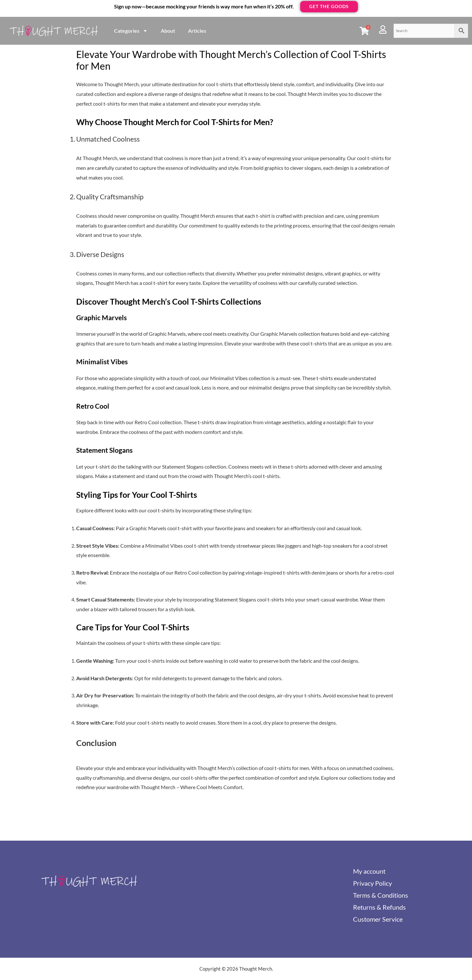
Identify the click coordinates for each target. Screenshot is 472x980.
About (168, 31)
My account (369, 871)
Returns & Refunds (379, 907)
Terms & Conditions (381, 895)
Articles (197, 31)
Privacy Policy (372, 883)
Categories (131, 31)
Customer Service (378, 919)
